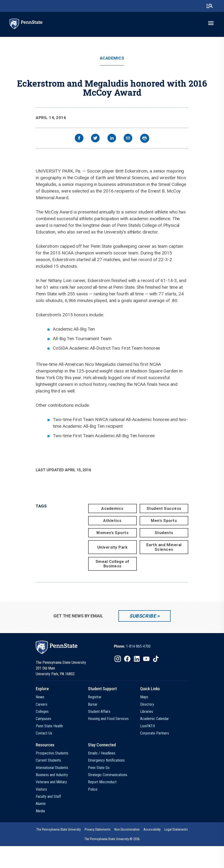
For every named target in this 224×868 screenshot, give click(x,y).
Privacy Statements (98, 829)
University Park (112, 547)
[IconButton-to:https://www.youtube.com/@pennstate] (146, 659)
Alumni (41, 804)
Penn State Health (49, 726)
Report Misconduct (102, 782)
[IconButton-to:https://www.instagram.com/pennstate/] (118, 659)
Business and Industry (52, 775)
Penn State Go (99, 768)
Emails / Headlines (102, 753)
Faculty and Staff (48, 796)
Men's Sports (164, 521)
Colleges (42, 712)
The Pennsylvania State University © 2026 (112, 839)
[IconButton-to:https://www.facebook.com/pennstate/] (127, 659)
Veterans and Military (51, 782)
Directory (147, 704)
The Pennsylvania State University (59, 829)
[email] (128, 139)
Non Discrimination (127, 829)
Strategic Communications (108, 775)
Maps (144, 697)
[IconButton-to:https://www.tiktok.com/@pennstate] (156, 659)
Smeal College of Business (112, 564)
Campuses (43, 719)
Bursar (93, 704)
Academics (112, 58)
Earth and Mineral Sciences (164, 547)
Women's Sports (112, 533)
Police (93, 789)
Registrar (95, 697)
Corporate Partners (155, 733)
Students (164, 533)
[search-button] (209, 6)
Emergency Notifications (106, 760)
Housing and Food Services (108, 719)
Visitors (41, 789)
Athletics (112, 521)
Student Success (164, 508)
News (40, 697)
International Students (52, 768)
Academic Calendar (155, 719)
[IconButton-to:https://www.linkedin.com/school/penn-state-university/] (137, 659)
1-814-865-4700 (138, 646)
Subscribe (143, 616)
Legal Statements (176, 829)
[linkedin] (112, 139)
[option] (132, 646)
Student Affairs (99, 712)
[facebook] (79, 139)
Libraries (147, 712)
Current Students (48, 760)
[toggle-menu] (211, 23)
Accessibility (152, 829)
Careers (42, 704)
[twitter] (95, 139)
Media (40, 811)
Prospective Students (52, 753)
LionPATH (148, 726)
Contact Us (44, 733)
